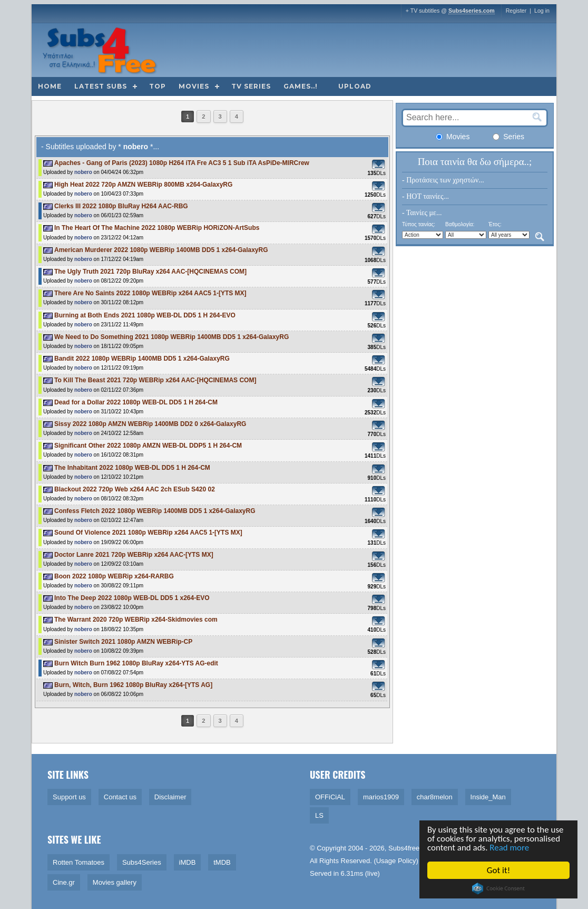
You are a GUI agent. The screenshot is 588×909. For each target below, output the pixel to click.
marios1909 (381, 797)
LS (319, 815)
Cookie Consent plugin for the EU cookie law (499, 888)
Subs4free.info (410, 848)
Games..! (301, 86)
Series (508, 137)
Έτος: (495, 224)
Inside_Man (488, 797)
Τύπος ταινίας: (419, 224)
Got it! (499, 870)
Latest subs (101, 86)
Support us (69, 797)
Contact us (120, 797)
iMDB (188, 862)
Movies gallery (115, 882)
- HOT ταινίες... (425, 196)
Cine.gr (64, 882)
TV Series (251, 86)
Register (516, 11)
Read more (511, 848)
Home (50, 86)
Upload (355, 86)
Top (158, 86)
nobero (83, 172)
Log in (542, 11)
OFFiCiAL (330, 797)
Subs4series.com (472, 11)
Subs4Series (142, 862)
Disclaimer (170, 797)
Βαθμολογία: (460, 224)
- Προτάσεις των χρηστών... (443, 180)
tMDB (222, 862)
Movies (194, 86)
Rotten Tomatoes (79, 862)
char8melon (435, 797)
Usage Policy (396, 861)
